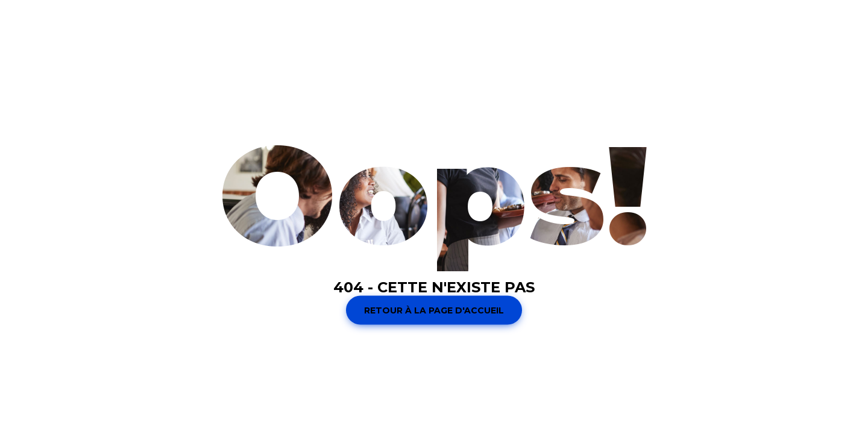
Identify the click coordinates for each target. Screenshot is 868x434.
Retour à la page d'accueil (434, 310)
